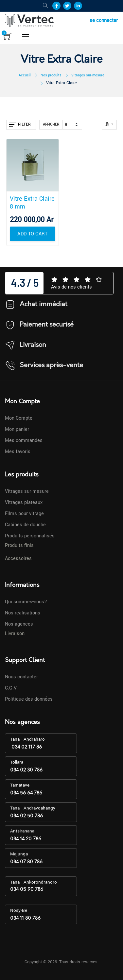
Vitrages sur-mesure (88, 75)
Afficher (51, 124)
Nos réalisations (23, 613)
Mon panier (17, 429)
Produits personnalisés (30, 536)
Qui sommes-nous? (26, 602)
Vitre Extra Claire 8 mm (32, 203)
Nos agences (19, 624)
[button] (109, 125)
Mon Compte (19, 418)
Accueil (25, 75)
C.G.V (11, 688)
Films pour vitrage (24, 514)
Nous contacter (21, 677)
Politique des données (29, 699)
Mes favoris (18, 452)
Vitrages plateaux (24, 502)
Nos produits (51, 75)
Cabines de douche (25, 525)
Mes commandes (24, 440)
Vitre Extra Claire (61, 83)
